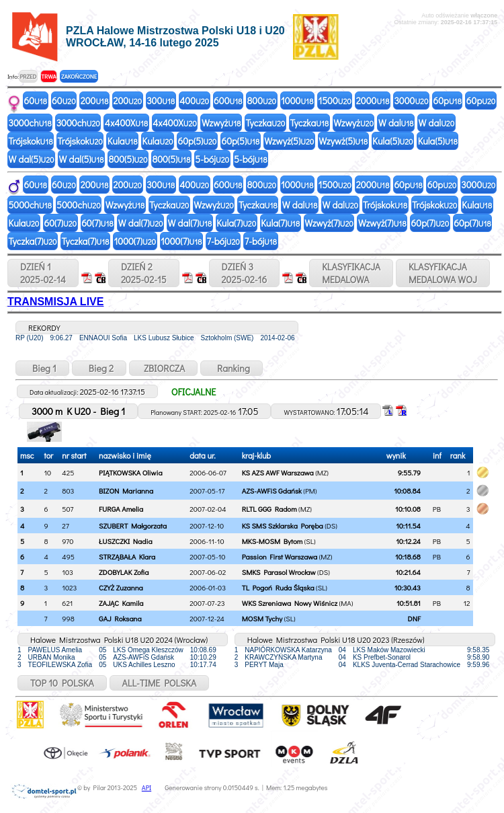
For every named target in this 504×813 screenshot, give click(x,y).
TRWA (49, 76)
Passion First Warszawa (280, 556)
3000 (411, 101)
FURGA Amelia (121, 509)
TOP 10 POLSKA (62, 683)
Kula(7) (236, 223)
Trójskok (31, 141)
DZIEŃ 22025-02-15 (144, 273)
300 (161, 101)
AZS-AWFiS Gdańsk (272, 491)
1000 (297, 101)
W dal (396, 123)
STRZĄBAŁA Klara (127, 556)
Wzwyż (221, 123)
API (146, 788)
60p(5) (198, 141)
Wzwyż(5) (289, 141)
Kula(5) (392, 141)
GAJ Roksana (120, 618)
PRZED (28, 76)
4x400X (126, 123)
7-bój (223, 241)
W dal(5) (32, 159)
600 (228, 101)
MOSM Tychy (262, 618)
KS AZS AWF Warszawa (278, 472)
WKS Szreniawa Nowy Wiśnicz (290, 603)
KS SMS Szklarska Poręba (283, 526)
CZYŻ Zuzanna (121, 587)
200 (95, 101)
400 (194, 101)
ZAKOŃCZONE (79, 76)
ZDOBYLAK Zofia (124, 572)
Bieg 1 (42, 368)
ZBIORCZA (163, 368)
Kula (123, 141)
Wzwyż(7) (329, 223)
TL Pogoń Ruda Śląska (278, 587)
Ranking (232, 368)
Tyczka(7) (33, 241)
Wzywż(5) (343, 141)
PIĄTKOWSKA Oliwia (131, 472)
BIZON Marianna (126, 491)
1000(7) (135, 241)
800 (262, 101)
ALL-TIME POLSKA (160, 683)
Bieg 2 (99, 368)
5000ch (31, 205)
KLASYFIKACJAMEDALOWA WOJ (443, 273)
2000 (373, 101)
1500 (334, 101)
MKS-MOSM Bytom (272, 541)
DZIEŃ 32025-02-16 (245, 273)
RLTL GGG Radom (269, 509)
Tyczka (265, 123)
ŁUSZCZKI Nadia (126, 541)
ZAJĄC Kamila (121, 603)
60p (447, 101)
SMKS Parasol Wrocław (279, 572)
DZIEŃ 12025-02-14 (43, 273)
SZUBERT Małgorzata (133, 526)
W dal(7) (141, 223)
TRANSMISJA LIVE (55, 302)
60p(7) (430, 223)
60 (36, 101)
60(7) (60, 223)
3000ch (30, 123)
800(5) (128, 159)
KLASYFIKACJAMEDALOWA (351, 273)
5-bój (212, 159)
